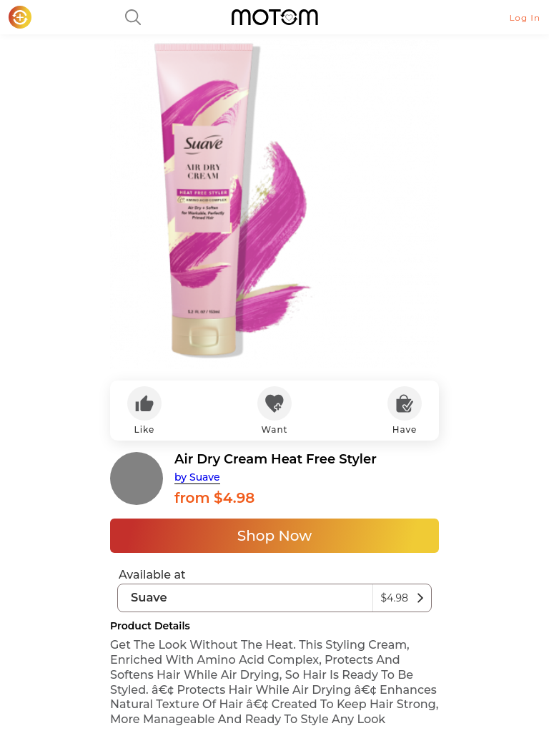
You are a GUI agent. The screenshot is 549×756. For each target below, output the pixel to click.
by (197, 477)
